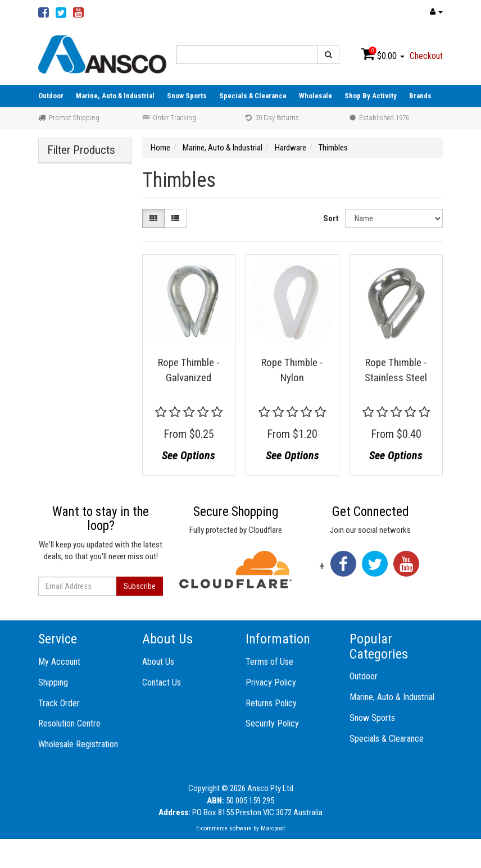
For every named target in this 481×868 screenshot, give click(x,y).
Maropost (273, 828)
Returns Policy (271, 703)
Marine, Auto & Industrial (115, 96)
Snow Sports (187, 96)
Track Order (59, 703)
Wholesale (316, 96)
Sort (331, 218)
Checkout (426, 56)
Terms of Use (269, 662)
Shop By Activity (371, 96)
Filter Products (81, 150)
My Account (59, 662)
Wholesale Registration (78, 744)
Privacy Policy (271, 682)
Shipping (53, 682)
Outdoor (51, 96)
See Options (189, 455)
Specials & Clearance (253, 96)
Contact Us (162, 682)
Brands (420, 96)
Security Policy (272, 723)
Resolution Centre (69, 723)
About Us (158, 662)
